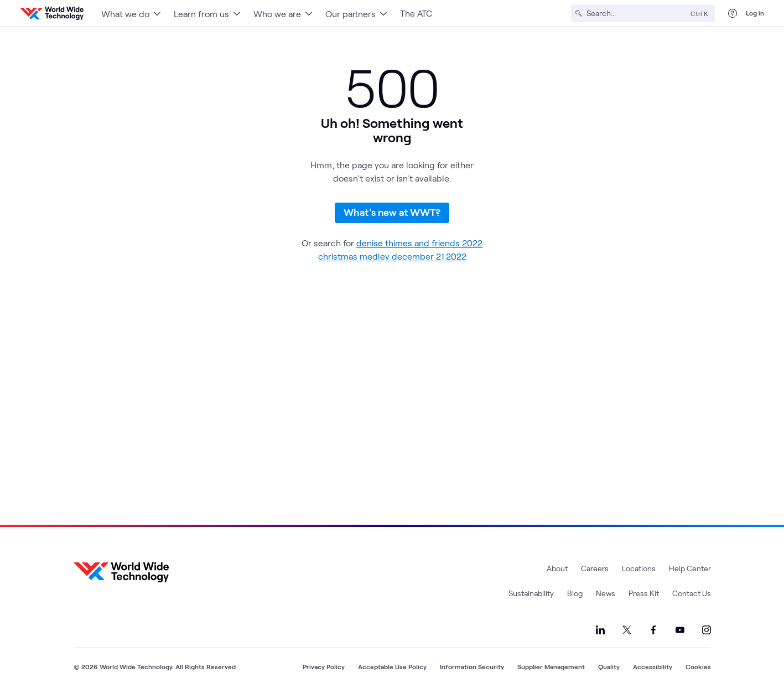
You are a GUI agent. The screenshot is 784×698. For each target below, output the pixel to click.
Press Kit (644, 593)
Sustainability (531, 593)
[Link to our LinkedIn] (600, 630)
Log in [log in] (755, 13)
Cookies (698, 666)
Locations (639, 568)
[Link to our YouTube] (680, 630)
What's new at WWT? (392, 212)
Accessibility (653, 666)
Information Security (472, 666)
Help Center (690, 568)
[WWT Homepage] (52, 13)
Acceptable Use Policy (392, 666)
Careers (595, 568)
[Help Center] (733, 13)
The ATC (416, 13)
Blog (575, 593)
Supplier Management (551, 666)
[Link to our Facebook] (653, 630)
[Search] (636, 13)
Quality (609, 666)
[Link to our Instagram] (707, 630)
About (557, 568)
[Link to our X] (627, 630)
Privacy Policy (324, 666)
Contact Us (692, 593)
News (606, 593)
